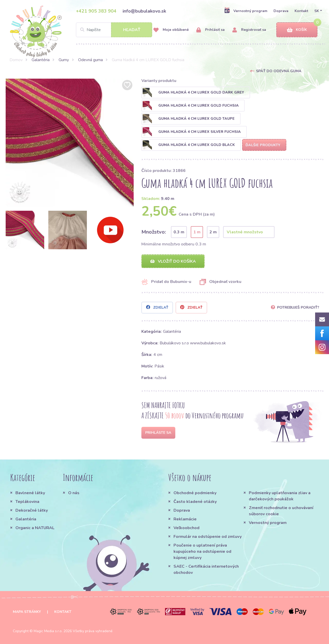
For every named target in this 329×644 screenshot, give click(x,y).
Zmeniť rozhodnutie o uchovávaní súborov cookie (281, 511)
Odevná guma (90, 60)
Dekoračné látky (32, 510)
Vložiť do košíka (173, 261)
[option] (70, 143)
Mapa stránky (27, 612)
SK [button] (317, 11)
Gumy (64, 60)
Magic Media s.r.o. (48, 631)
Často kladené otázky (195, 502)
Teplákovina (27, 502)
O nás (74, 493)
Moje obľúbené (171, 30)
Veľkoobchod (186, 528)
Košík (297, 30)
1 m (197, 232)
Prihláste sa (158, 433)
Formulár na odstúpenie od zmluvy (208, 537)
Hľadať (132, 30)
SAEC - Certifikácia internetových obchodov (206, 569)
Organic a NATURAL (35, 528)
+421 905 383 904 (96, 11)
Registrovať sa (249, 30)
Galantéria (41, 60)
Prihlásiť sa (211, 30)
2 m (213, 232)
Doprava (281, 11)
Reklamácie (185, 519)
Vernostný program (246, 11)
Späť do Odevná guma (279, 71)
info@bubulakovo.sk (144, 11)
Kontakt (301, 11)
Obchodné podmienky (195, 493)
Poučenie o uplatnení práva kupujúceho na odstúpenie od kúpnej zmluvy (202, 551)
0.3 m (179, 232)
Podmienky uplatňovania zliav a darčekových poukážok (280, 496)
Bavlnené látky (30, 493)
